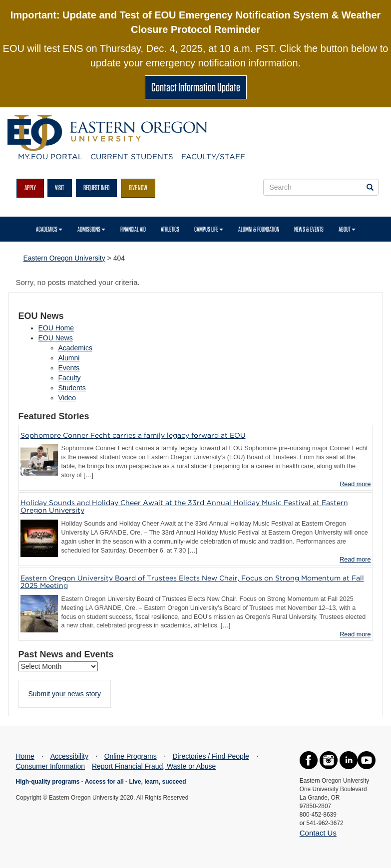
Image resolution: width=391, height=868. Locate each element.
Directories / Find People (211, 756)
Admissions (91, 229)
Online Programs (131, 756)
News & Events (309, 229)
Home (25, 756)
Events (69, 368)
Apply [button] (30, 188)
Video (67, 398)
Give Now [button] (138, 188)
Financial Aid (133, 229)
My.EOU (50, 157)
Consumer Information (51, 766)
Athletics (170, 229)
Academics (49, 229)
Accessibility (69, 756)
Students (72, 388)
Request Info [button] (96, 188)
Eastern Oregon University (64, 258)
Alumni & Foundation (259, 229)
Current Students (132, 157)
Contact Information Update (196, 87)
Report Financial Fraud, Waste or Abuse (154, 766)
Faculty (70, 378)
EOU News (56, 338)
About (347, 229)
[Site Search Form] (321, 187)
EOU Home (56, 328)
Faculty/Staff (213, 157)
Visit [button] (60, 188)
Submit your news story (65, 694)
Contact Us (318, 833)
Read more (355, 484)
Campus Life (209, 229)
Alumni (69, 358)
